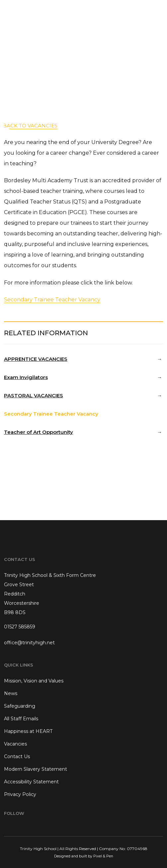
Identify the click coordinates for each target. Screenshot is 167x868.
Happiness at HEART (28, 731)
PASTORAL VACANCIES (34, 395)
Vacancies (15, 744)
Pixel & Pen (103, 856)
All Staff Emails (21, 719)
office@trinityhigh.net (29, 643)
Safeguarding (20, 706)
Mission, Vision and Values (34, 681)
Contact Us (17, 756)
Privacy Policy (20, 794)
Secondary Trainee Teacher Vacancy (52, 300)
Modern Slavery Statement (36, 769)
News (11, 693)
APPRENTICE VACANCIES (36, 359)
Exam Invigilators (26, 377)
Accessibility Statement (31, 782)
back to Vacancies (30, 126)
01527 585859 (20, 627)
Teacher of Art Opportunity (39, 432)
